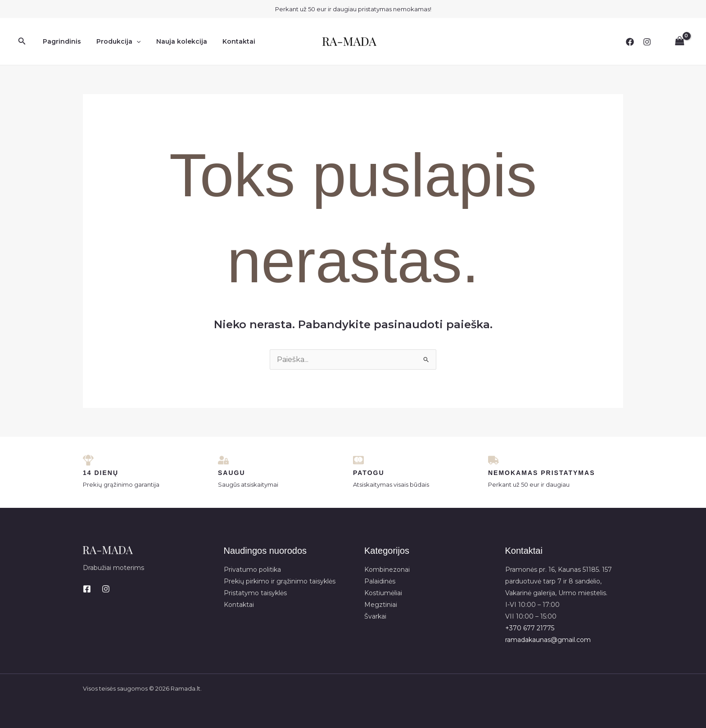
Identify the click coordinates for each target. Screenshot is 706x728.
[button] (22, 41)
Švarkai (375, 616)
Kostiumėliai (383, 593)
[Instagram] (647, 42)
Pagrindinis (61, 41)
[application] (132, 41)
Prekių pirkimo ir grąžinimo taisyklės (280, 581)
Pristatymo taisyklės (255, 593)
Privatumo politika (252, 570)
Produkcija (114, 41)
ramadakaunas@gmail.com (548, 640)
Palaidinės (380, 581)
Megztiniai (381, 605)
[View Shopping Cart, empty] (679, 41)
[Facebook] (630, 42)
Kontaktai (229, 41)
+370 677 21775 (530, 628)
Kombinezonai (387, 570)
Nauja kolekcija (175, 41)
